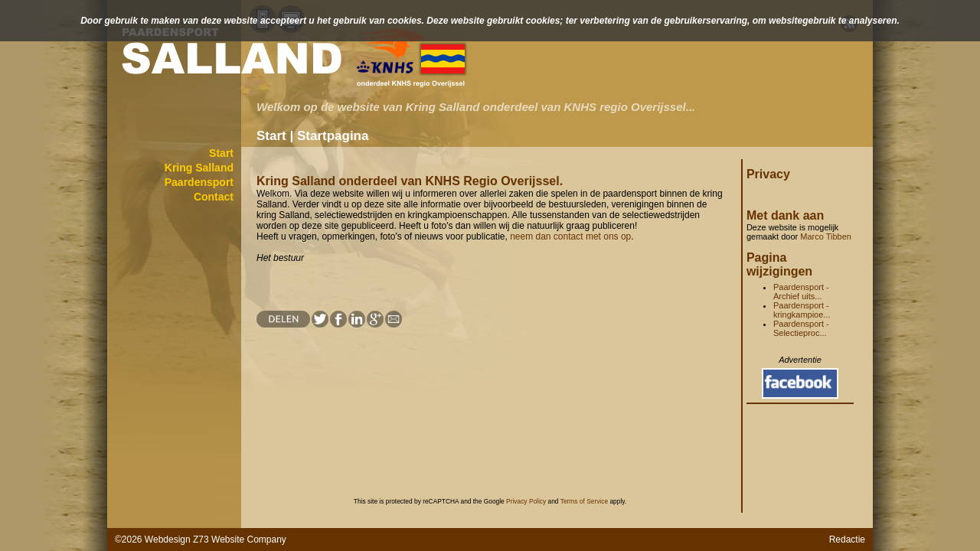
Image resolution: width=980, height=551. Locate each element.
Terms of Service (584, 501)
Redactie (847, 540)
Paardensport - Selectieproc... (801, 328)
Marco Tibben (826, 236)
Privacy (768, 174)
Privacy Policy (526, 501)
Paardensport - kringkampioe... (802, 310)
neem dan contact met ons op (570, 236)
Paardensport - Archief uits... (801, 292)
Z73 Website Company (240, 540)
